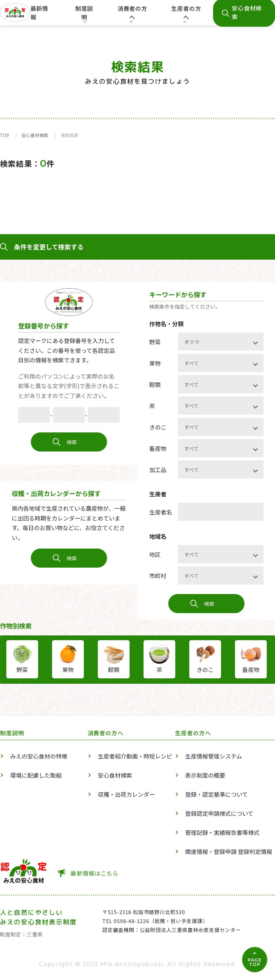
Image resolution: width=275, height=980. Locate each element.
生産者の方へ (186, 15)
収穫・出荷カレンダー (126, 794)
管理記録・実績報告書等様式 (222, 832)
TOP (5, 135)
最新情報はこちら (94, 873)
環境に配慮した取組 (36, 775)
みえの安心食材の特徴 (39, 756)
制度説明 (83, 15)
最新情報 (40, 13)
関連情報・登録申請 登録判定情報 (229, 851)
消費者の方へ (132, 15)
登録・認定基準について (216, 794)
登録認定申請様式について (219, 813)
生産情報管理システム (214, 756)
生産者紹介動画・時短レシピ (135, 756)
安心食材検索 (35, 135)
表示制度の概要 (205, 775)
